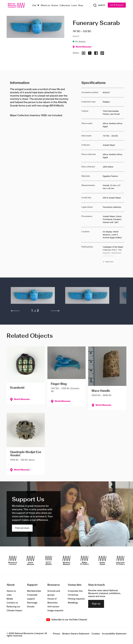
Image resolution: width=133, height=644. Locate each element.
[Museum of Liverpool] (13, 560)
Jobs (9, 595)
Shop (81, 6)
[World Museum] (31, 560)
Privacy (56, 634)
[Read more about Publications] (113, 255)
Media (10, 599)
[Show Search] (99, 5)
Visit (34, 6)
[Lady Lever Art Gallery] (120, 560)
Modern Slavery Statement (76, 634)
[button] (33, 297)
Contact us (12, 603)
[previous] (15, 311)
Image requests (55, 611)
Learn (74, 6)
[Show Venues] (38, 6)
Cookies (96, 634)
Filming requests (76, 599)
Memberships (34, 591)
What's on (45, 6)
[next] (55, 311)
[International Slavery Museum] (49, 560)
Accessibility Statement (114, 634)
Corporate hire (75, 591)
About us (11, 591)
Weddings (73, 603)
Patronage (32, 603)
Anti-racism (53, 607)
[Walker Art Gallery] (84, 560)
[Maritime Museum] (66, 560)
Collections (65, 6)
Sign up (96, 604)
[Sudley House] (102, 560)
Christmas (73, 595)
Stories (55, 6)
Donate (31, 607)
